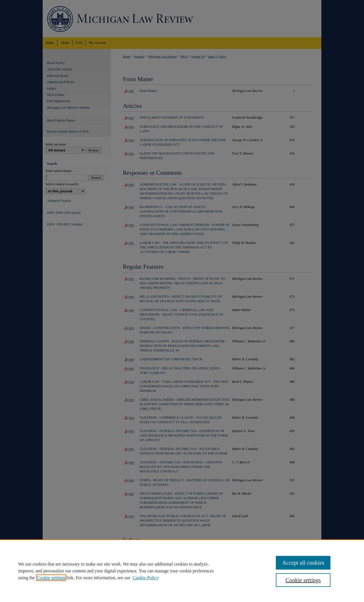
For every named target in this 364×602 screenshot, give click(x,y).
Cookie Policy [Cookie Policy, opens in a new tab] (146, 578)
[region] (182, 571)
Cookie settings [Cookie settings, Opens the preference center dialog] (303, 580)
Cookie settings (51, 578)
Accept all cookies (303, 563)
